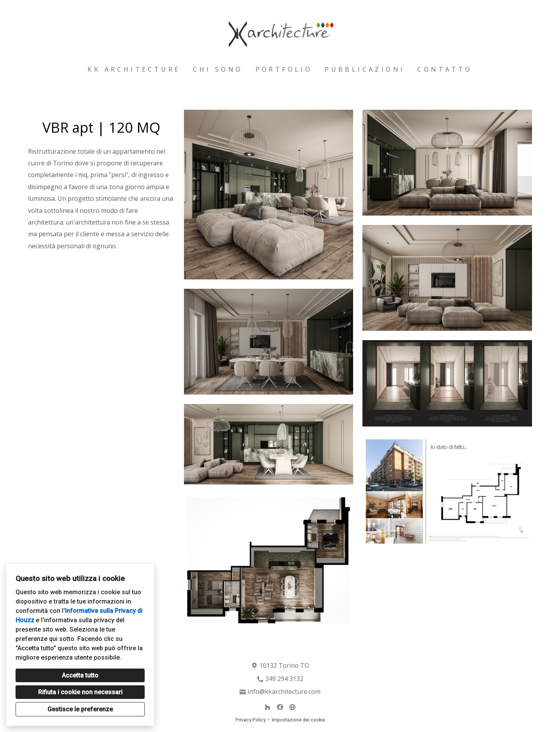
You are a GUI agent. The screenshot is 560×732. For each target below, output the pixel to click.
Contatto (445, 69)
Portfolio (284, 69)
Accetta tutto (80, 675)
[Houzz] (268, 707)
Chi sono (218, 69)
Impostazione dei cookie (298, 720)
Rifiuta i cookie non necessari (80, 692)
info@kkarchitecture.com (284, 692)
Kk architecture (134, 69)
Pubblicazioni (365, 69)
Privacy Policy (250, 720)
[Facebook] (280, 707)
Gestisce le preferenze (80, 709)
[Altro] (292, 707)
